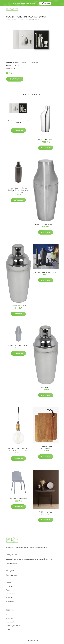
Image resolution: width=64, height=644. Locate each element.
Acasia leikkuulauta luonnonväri (46, 448)
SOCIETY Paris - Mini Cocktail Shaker (18, 121)
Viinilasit (9, 598)
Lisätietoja (15, 79)
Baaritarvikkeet (21, 63)
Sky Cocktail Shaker (46, 140)
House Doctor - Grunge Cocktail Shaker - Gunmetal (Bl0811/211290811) (18, 190)
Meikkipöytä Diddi (46, 512)
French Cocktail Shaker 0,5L (46, 224)
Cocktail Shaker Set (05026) (46, 272)
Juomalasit (10, 586)
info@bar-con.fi (12, 564)
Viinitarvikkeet (11, 601)
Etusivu (9, 20)
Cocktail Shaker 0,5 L (18, 306)
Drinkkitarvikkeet (12, 579)
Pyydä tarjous (45, 3)
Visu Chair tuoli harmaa (18, 499)
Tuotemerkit (10, 594)
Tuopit (8, 590)
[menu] (56, 9)
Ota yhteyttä (11, 618)
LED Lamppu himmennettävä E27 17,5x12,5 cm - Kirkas (18, 449)
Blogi (8, 614)
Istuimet (9, 583)
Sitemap (9, 629)
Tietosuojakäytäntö (13, 626)
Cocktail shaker (32, 63)
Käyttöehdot (11, 622)
